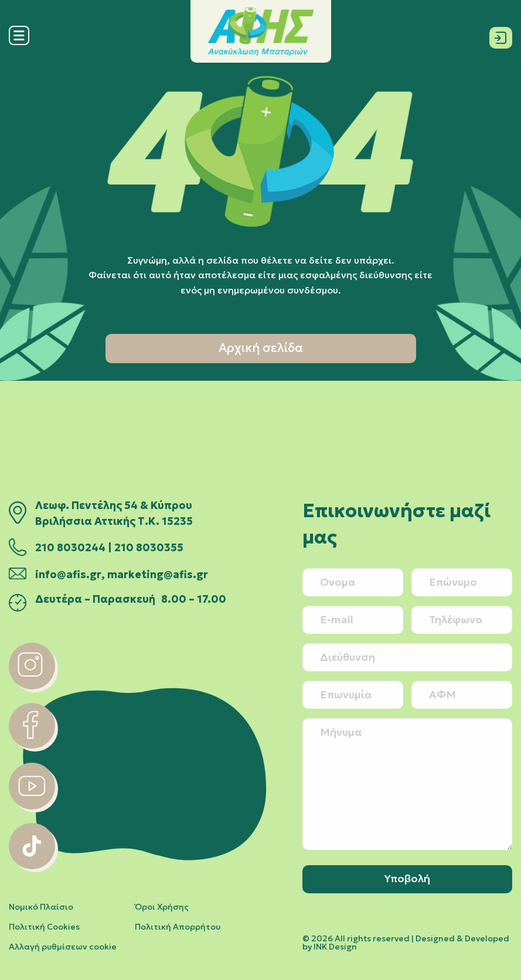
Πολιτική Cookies (44, 927)
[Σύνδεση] (501, 35)
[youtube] (32, 806)
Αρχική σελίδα (261, 348)
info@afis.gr (68, 575)
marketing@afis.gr (158, 575)
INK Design (335, 947)
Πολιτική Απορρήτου (178, 927)
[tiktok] (32, 866)
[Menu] (19, 42)
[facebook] (32, 745)
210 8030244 (70, 548)
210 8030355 (149, 548)
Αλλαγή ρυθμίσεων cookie (63, 947)
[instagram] (32, 686)
